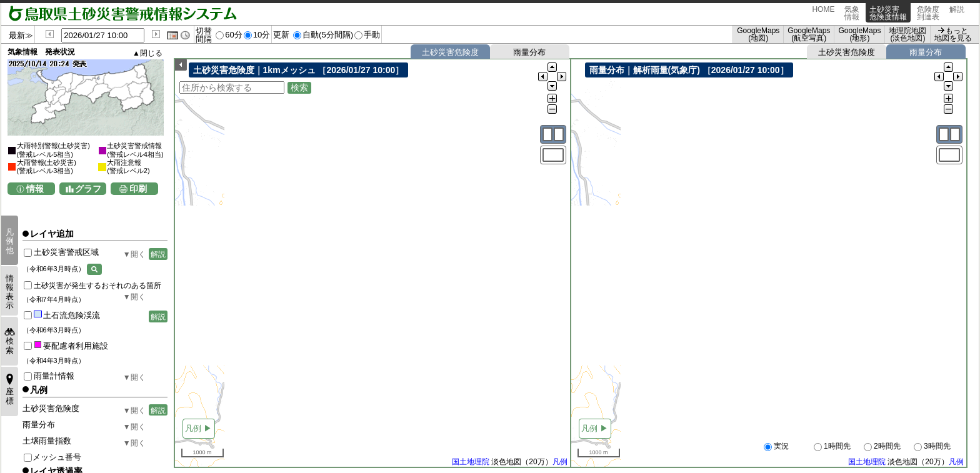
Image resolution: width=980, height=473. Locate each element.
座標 (10, 396)
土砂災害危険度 (450, 52)
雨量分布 (529, 52)
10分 (262, 35)
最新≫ (21, 35)
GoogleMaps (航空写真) (809, 34)
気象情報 (852, 13)
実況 (776, 447)
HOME (823, 13)
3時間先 (932, 447)
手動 (372, 35)
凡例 (560, 462)
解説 (957, 13)
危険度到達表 (928, 13)
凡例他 (10, 241)
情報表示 (10, 292)
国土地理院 (471, 462)
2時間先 (882, 447)
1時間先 (832, 447)
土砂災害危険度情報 (888, 13)
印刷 (138, 189)
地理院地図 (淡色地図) (907, 34)
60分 (234, 35)
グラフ (88, 189)
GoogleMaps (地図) (758, 34)
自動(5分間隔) (328, 35)
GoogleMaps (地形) (859, 34)
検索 (10, 345)
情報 (35, 189)
